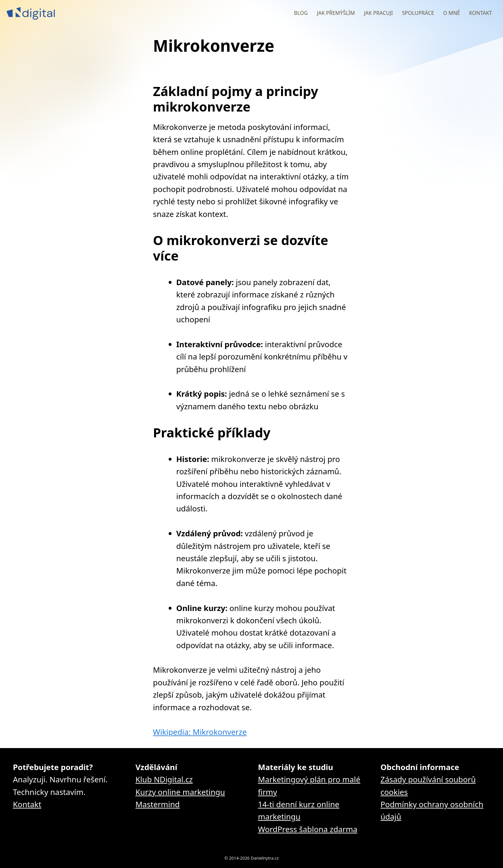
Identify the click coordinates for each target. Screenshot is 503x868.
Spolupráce (418, 13)
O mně (452, 13)
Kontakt (481, 13)
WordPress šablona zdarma (308, 829)
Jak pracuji (378, 13)
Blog (301, 13)
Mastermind (157, 804)
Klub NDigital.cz (164, 779)
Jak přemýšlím (336, 13)
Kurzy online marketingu (180, 792)
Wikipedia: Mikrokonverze (200, 732)
